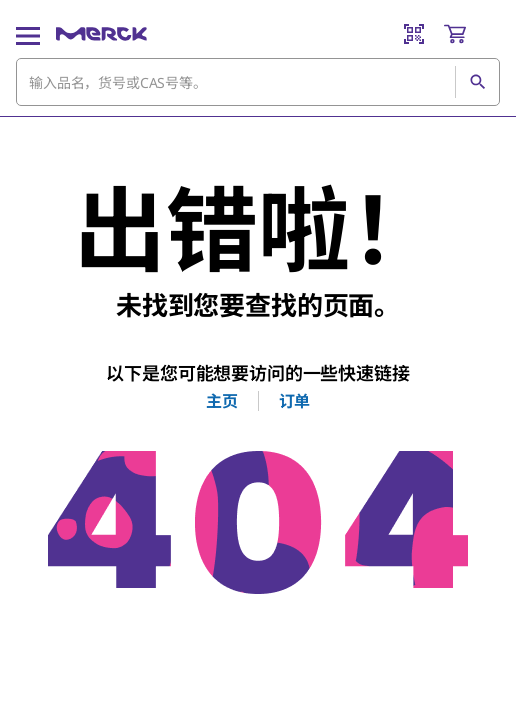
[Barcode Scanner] (414, 34)
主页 (222, 401)
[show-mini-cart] (471, 34)
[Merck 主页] (101, 34)
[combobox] (258, 82)
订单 (295, 401)
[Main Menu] (28, 34)
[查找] (477, 82)
